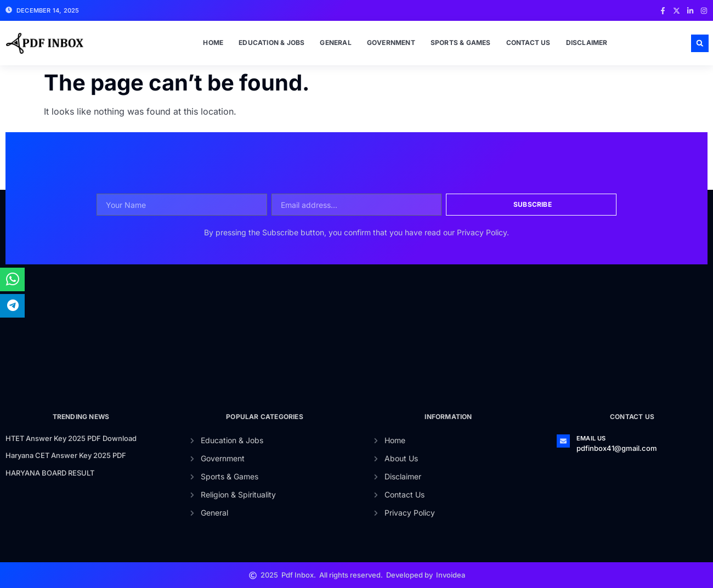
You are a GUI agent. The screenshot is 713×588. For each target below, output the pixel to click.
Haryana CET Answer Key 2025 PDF (66, 455)
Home (213, 43)
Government (391, 43)
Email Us (591, 438)
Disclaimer (587, 43)
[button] (700, 43)
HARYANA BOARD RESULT (50, 473)
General (335, 43)
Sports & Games (461, 43)
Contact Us (528, 43)
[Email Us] (563, 441)
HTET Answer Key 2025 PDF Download (71, 438)
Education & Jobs (271, 43)
